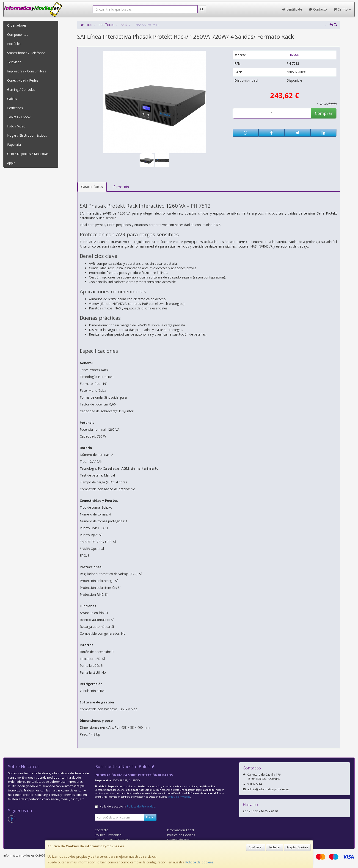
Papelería (14, 145)
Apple (11, 163)
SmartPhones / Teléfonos (26, 53)
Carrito (342, 9)
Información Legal (180, 830)
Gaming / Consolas (21, 90)
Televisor (14, 62)
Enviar (150, 817)
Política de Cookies (199, 862)
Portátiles (14, 44)
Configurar (256, 847)
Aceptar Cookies (297, 847)
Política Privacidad (108, 835)
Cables (12, 99)
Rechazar (275, 847)
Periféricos (15, 108)
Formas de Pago (179, 840)
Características (92, 187)
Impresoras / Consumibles (27, 71)
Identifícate (292, 9)
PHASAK (293, 55)
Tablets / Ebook (19, 117)
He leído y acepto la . (128, 806)
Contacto (318, 9)
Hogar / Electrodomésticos (27, 135)
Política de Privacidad (179, 797)
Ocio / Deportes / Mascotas (28, 154)
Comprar (324, 113)
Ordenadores (17, 25)
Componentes (18, 34)
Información (120, 187)
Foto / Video (16, 126)
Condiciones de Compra (112, 840)
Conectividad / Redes (23, 80)
